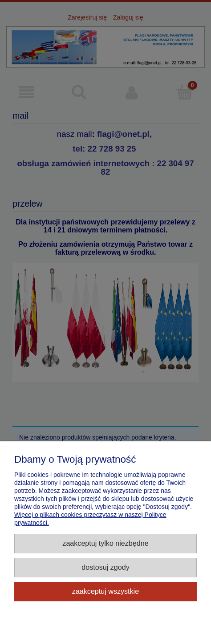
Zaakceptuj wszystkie (105, 591)
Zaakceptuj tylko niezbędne (105, 543)
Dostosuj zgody (105, 567)
